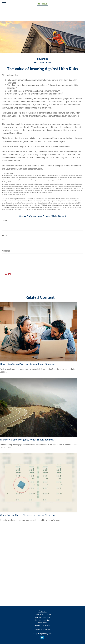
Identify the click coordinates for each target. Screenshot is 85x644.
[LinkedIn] (42, 638)
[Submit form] (9, 274)
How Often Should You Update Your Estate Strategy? (28, 364)
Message (6, 251)
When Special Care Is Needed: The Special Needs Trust (29, 515)
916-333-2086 (45, 615)
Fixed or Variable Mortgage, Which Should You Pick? (27, 440)
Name (5, 220)
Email (4, 236)
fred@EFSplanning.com (42, 634)
